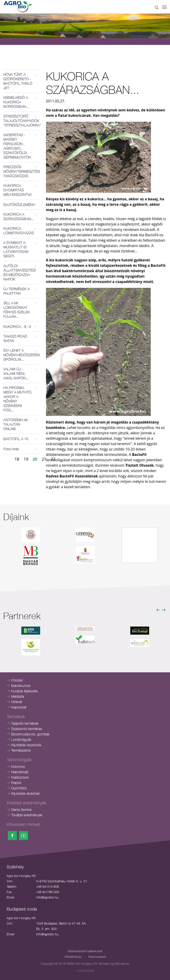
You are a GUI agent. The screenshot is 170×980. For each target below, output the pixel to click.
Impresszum (97, 957)
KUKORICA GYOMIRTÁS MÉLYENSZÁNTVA (17, 190)
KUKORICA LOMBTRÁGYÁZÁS (19, 231)
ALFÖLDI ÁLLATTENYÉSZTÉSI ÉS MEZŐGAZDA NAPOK (20, 272)
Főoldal (17, 680)
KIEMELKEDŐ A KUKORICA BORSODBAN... (16, 102)
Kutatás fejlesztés (25, 691)
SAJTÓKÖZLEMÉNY (19, 205)
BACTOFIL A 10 (16, 439)
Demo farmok (22, 810)
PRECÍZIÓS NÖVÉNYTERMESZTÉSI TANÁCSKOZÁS (21, 171)
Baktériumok (21, 686)
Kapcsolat (19, 707)
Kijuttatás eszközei (25, 793)
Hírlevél (17, 702)
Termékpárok (21, 750)
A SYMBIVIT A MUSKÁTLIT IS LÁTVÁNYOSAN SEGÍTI (16, 249)
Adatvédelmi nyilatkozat (85, 951)
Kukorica (18, 766)
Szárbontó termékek (27, 729)
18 (17, 459)
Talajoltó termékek (25, 723)
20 (35, 459)
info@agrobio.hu (47, 897)
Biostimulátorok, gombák (31, 734)
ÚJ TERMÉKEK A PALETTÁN (16, 291)
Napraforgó (20, 772)
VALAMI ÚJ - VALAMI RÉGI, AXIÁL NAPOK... (16, 373)
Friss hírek (11, 449)
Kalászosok (20, 777)
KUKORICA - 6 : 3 (17, 327)
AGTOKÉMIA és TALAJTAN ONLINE (16, 424)
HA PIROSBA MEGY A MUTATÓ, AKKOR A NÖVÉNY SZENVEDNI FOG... (18, 399)
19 (26, 459)
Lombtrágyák (21, 739)
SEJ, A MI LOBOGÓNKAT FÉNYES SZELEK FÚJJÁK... (17, 310)
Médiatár (18, 696)
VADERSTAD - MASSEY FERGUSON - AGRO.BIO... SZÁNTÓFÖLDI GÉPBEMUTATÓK (17, 146)
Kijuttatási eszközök (26, 745)
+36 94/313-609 (48, 886)
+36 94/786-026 (48, 892)
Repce (16, 783)
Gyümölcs (19, 788)
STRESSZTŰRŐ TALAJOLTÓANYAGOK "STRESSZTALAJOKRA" (21, 121)
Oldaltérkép (73, 957)
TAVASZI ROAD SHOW (15, 338)
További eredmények (27, 815)
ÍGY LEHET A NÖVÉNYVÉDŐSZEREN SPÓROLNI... (21, 355)
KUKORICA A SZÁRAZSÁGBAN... (19, 216)
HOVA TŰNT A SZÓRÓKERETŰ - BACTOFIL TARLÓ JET (18, 81)
